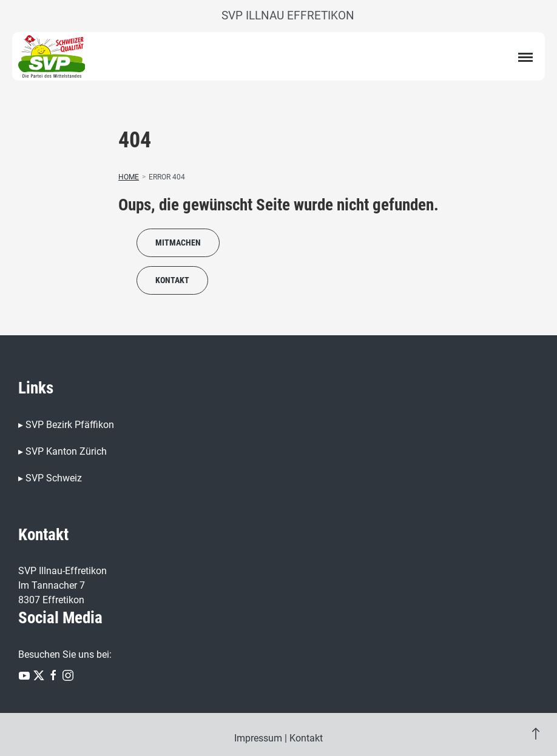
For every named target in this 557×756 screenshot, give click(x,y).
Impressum (258, 738)
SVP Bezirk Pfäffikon (70, 425)
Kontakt (172, 280)
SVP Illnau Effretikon (288, 15)
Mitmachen (178, 243)
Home (129, 177)
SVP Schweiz (54, 478)
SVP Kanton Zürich (66, 451)
